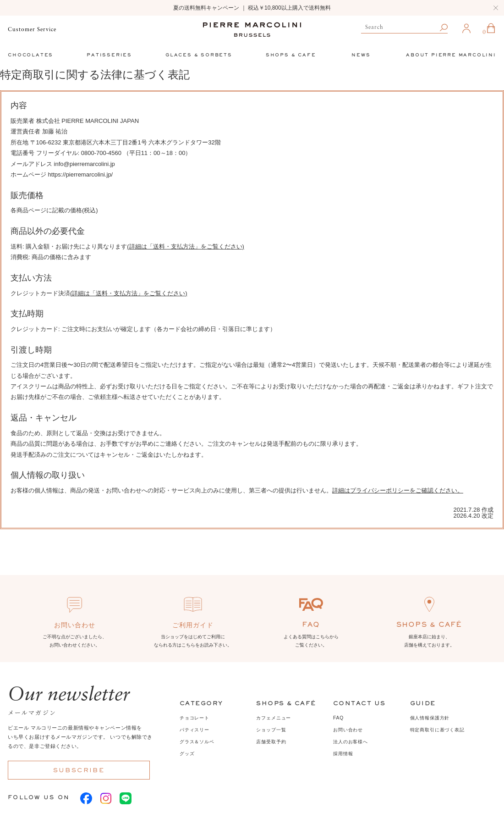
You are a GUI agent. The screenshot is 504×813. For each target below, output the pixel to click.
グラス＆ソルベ (197, 742)
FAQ (338, 718)
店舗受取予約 (271, 742)
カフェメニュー (274, 718)
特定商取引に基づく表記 (437, 730)
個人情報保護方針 (430, 718)
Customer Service (32, 30)
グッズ (187, 754)
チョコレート (194, 718)
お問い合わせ (348, 730)
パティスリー (194, 730)
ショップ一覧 (271, 730)
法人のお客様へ (351, 742)
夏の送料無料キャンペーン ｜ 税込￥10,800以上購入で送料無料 (252, 8)
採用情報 (343, 754)
